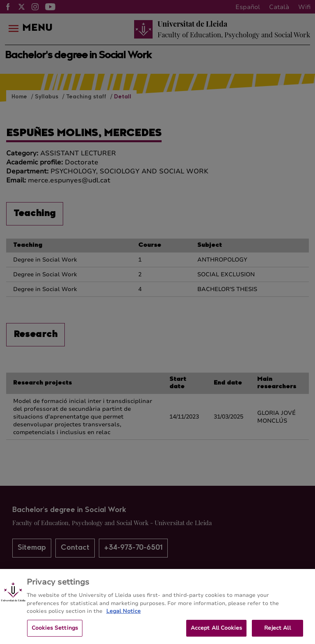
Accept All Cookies (216, 633)
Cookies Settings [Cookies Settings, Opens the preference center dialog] (55, 633)
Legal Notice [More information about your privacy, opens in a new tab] (123, 617)
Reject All (277, 633)
